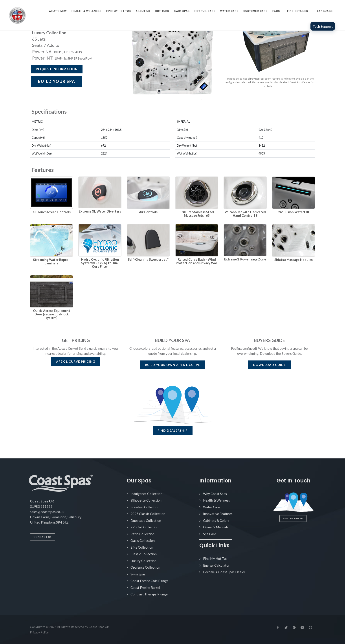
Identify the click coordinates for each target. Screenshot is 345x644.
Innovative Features (218, 514)
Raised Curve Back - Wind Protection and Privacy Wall (197, 261)
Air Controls (148, 212)
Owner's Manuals (216, 527)
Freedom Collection (145, 507)
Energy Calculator (216, 565)
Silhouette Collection (146, 500)
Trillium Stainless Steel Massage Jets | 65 (197, 214)
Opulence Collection (145, 567)
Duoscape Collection (146, 520)
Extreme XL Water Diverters (100, 211)
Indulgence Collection (146, 494)
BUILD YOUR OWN (173, 365)
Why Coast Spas (215, 494)
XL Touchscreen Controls (52, 212)
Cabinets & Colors (216, 520)
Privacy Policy (39, 632)
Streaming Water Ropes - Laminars (52, 261)
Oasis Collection (143, 540)
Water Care (212, 507)
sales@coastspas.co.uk (47, 512)
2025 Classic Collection (148, 514)
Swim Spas (138, 574)
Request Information (57, 69)
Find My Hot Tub (215, 558)
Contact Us (43, 537)
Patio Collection (142, 534)
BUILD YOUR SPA (57, 81)
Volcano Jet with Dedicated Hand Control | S (245, 214)
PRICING (76, 361)
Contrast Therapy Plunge (149, 594)
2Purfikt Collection (144, 527)
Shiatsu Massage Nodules (294, 260)
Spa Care (210, 534)
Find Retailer (293, 518)
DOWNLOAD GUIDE (269, 365)
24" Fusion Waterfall (294, 212)
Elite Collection (142, 547)
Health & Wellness (217, 500)
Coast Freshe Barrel (145, 588)
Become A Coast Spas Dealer (224, 572)
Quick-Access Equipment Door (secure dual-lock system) (52, 314)
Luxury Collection (143, 561)
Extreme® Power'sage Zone (245, 259)
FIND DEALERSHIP (173, 430)
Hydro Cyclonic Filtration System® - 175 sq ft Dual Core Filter (100, 263)
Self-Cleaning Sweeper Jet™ (148, 259)
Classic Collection (144, 554)
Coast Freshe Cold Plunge (150, 581)
